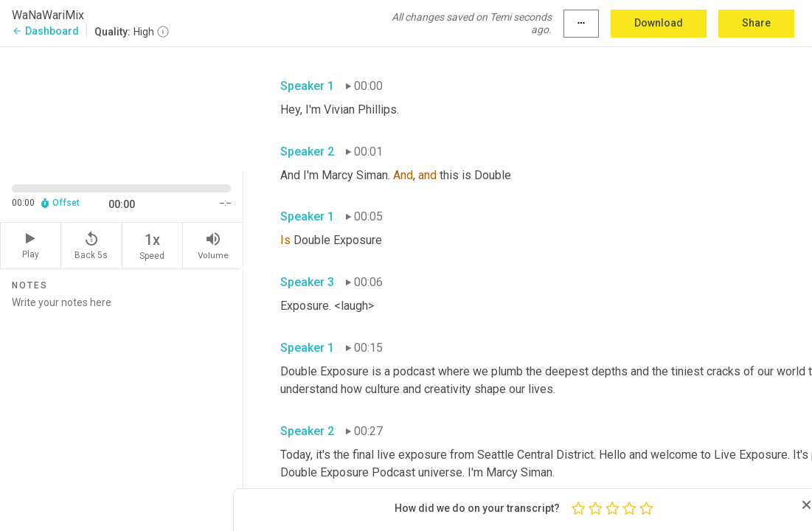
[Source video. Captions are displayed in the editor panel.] (122, 108)
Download (659, 23)
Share (756, 23)
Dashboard (45, 31)
